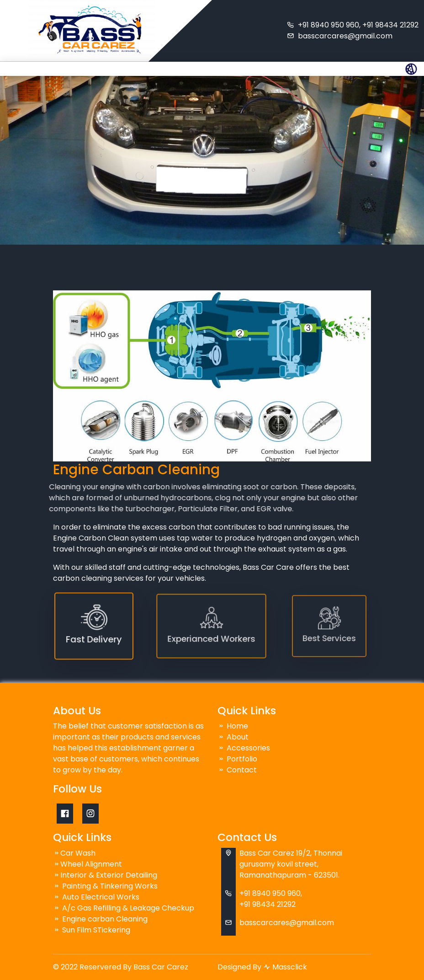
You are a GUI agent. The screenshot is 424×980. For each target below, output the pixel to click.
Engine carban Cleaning (100, 919)
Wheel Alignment (87, 864)
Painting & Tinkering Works (105, 886)
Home (233, 726)
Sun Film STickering (92, 930)
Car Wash (74, 853)
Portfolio (237, 759)
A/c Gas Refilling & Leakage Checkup (124, 908)
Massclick (290, 967)
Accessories (244, 748)
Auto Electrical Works (96, 897)
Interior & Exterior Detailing (105, 875)
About (233, 737)
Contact (237, 770)
